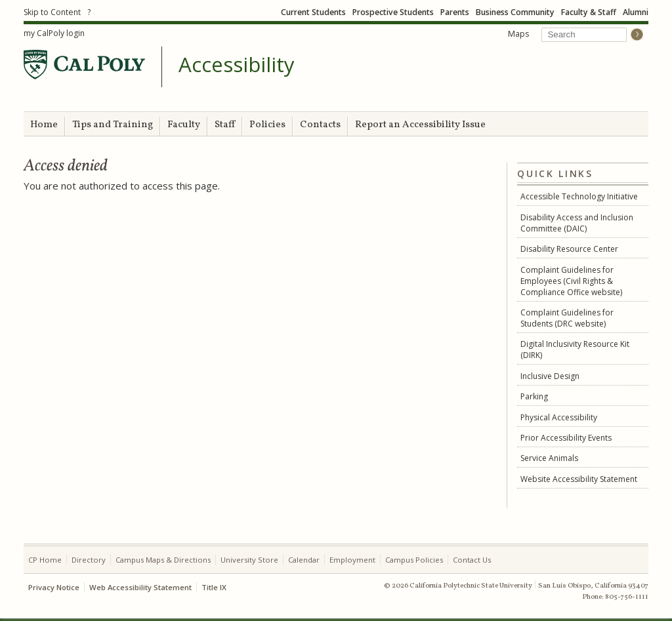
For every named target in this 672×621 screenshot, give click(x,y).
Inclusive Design (550, 376)
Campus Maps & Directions (163, 560)
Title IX (214, 587)
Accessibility (237, 65)
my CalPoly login (54, 33)
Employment (352, 560)
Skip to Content (52, 12)
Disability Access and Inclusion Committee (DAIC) (577, 223)
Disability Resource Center (569, 249)
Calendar (304, 560)
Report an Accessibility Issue (420, 125)
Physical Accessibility (559, 417)
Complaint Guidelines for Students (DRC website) (567, 318)
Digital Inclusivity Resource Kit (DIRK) (575, 350)
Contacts (320, 125)
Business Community (515, 12)
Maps (518, 34)
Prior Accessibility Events (566, 438)
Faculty (184, 125)
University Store (249, 560)
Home (44, 125)
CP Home (45, 560)
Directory (89, 560)
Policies (267, 125)
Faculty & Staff (589, 12)
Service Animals (549, 458)
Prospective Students (393, 12)
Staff (225, 125)
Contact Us (472, 560)
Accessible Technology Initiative (579, 196)
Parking (534, 396)
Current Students (313, 12)
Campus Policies (414, 560)
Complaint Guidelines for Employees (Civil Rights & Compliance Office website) (571, 281)
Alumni (636, 12)
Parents (455, 12)
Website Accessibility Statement (579, 479)
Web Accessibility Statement (140, 587)
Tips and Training (113, 125)
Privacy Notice (54, 587)
